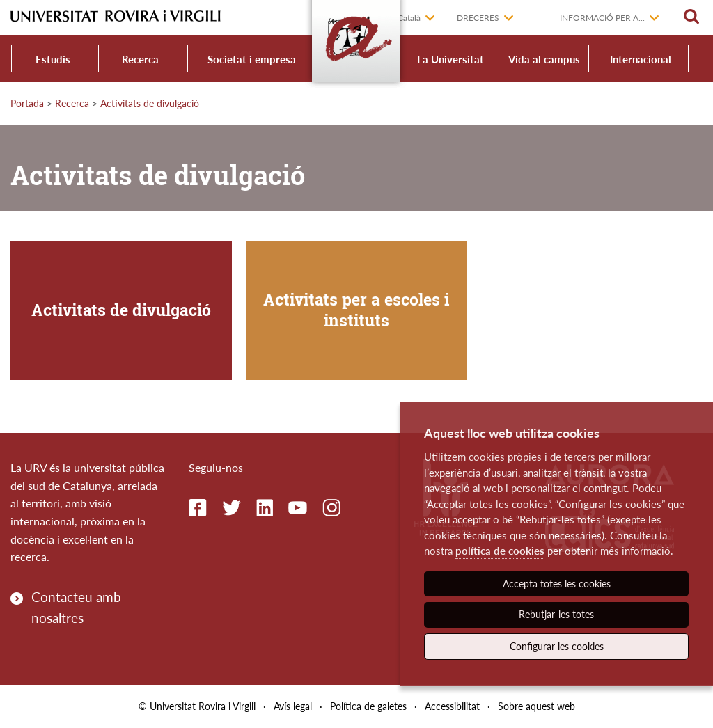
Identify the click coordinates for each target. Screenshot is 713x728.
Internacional (641, 59)
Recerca (140, 59)
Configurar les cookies (557, 646)
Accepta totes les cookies (557, 584)
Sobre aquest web (536, 706)
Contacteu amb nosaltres (76, 607)
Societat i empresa (252, 59)
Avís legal (293, 706)
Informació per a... (602, 18)
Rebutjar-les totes (556, 614)
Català (409, 18)
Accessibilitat (452, 706)
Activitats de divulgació (150, 103)
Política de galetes (368, 706)
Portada (27, 103)
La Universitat (450, 59)
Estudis (53, 59)
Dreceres (478, 18)
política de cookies (500, 551)
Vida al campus (544, 59)
